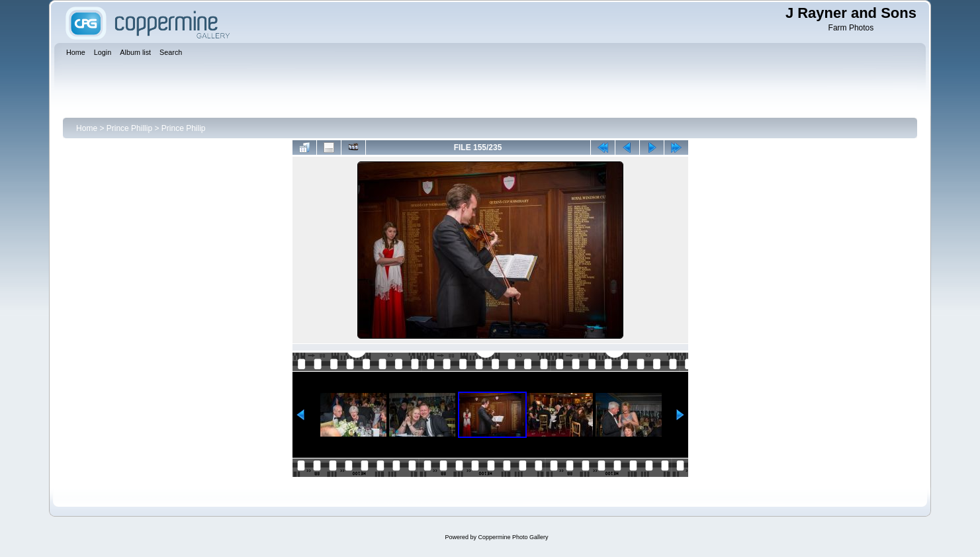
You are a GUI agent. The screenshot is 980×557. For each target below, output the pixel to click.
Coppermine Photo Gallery (513, 537)
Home (87, 128)
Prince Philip (184, 128)
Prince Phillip (129, 128)
